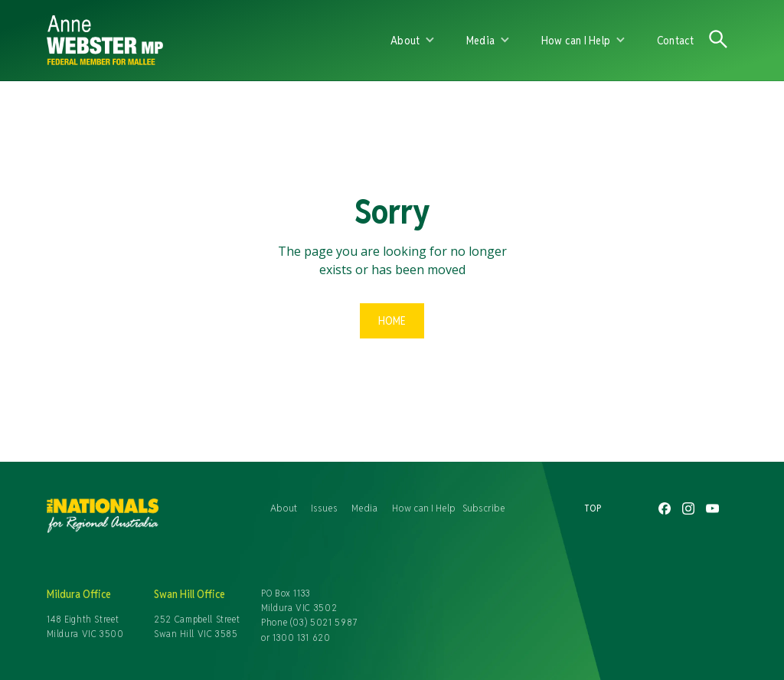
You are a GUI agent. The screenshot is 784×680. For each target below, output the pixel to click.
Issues (324, 508)
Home (392, 320)
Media (364, 508)
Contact (676, 40)
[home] (212, 40)
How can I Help (424, 508)
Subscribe (484, 508)
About (284, 508)
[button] (413, 41)
